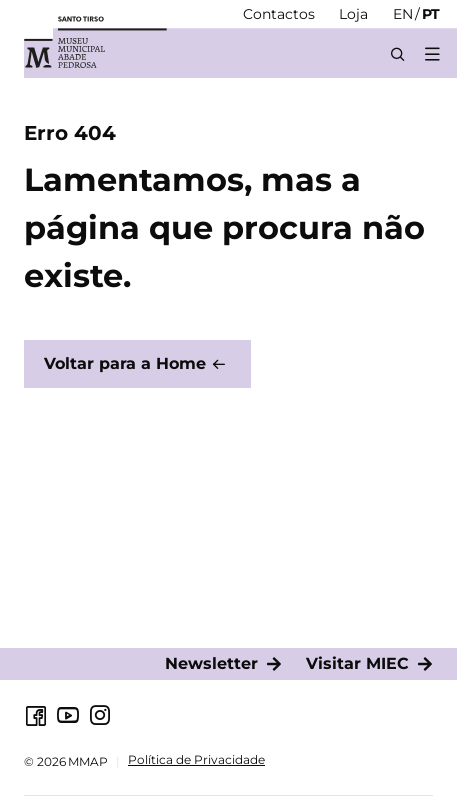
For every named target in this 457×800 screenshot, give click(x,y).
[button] (431, 54)
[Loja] (353, 14)
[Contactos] (279, 14)
